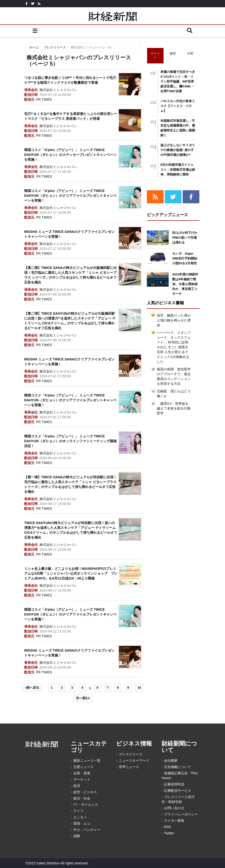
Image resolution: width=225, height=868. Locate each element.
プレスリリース (55, 47)
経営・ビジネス (85, 792)
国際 (77, 836)
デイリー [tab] (155, 56)
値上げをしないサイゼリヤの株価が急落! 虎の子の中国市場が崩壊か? (178, 150)
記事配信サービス (178, 791)
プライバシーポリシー (181, 814)
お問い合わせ (174, 808)
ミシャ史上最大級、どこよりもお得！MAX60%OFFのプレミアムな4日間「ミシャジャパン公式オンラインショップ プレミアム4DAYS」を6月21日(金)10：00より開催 (71, 573)
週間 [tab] (173, 53)
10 (139, 688)
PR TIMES (44, 99)
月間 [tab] (190, 53)
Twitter (169, 833)
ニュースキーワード (134, 761)
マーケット (82, 779)
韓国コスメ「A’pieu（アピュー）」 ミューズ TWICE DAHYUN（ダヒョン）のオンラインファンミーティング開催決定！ (70, 441)
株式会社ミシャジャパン (58, 90)
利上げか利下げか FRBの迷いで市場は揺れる (186, 238)
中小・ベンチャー (87, 830)
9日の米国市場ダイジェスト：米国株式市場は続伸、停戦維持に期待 (178, 170)
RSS (168, 827)
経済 (77, 786)
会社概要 (171, 761)
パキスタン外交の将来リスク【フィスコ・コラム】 (178, 106)
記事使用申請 (174, 784)
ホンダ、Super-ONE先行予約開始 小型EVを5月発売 (186, 258)
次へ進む (83, 698)
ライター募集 (174, 821)
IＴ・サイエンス (86, 805)
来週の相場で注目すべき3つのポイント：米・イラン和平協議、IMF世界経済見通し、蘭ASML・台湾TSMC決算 (178, 81)
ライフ (78, 811)
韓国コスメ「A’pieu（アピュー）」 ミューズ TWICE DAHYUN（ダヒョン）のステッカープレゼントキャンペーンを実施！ (70, 155)
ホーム (34, 47)
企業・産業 (82, 773)
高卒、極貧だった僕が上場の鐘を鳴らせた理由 (174, 320)
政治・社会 (82, 798)
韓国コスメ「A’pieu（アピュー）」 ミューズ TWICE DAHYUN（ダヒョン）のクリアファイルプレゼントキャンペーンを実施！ (70, 196)
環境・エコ (82, 823)
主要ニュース (83, 767)
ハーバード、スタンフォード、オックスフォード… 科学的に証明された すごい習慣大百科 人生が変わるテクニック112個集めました (174, 347)
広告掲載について (178, 767)
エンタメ (80, 817)
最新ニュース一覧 (87, 761)
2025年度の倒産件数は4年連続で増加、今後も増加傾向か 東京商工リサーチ (185, 284)
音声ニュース (129, 767)
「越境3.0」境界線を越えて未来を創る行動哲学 (174, 408)
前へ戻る (32, 688)
